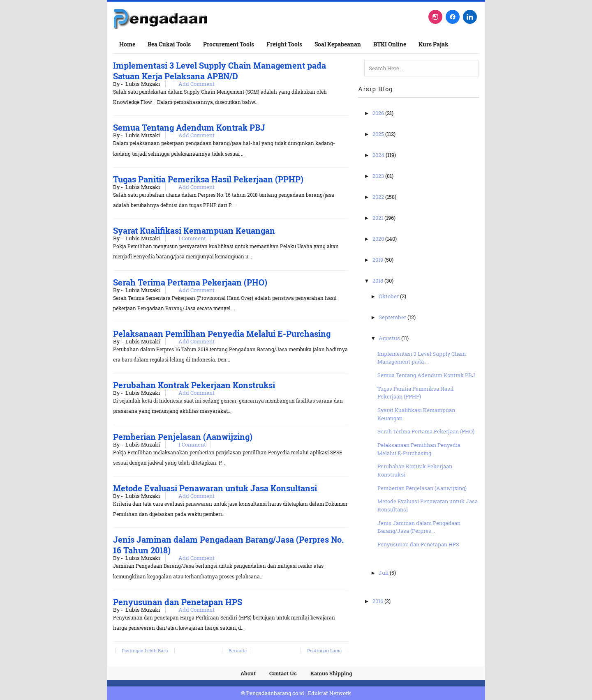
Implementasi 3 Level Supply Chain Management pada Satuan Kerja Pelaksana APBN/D (220, 71)
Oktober (389, 296)
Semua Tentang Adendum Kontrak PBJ (189, 127)
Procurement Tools (229, 44)
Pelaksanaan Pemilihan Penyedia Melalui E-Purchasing (222, 334)
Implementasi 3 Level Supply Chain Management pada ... (422, 358)
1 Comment (192, 238)
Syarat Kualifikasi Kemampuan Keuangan (194, 230)
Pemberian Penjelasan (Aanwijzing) (183, 437)
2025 (379, 134)
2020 (379, 239)
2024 (379, 155)
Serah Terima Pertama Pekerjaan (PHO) (190, 282)
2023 (379, 176)
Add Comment (197, 84)
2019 (378, 260)
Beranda (238, 650)
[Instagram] (435, 17)
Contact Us (283, 673)
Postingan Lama (324, 650)
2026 (379, 113)
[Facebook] (453, 17)
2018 (378, 281)
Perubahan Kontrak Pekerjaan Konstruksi (194, 385)
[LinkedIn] (470, 17)
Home (127, 44)
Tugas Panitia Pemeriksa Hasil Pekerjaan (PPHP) (208, 179)
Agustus (390, 338)
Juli (384, 573)
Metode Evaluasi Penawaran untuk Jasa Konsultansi (215, 488)
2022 (379, 197)
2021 (378, 218)
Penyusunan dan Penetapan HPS (178, 602)
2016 (378, 601)
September (393, 317)
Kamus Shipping (331, 673)
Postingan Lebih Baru (145, 650)
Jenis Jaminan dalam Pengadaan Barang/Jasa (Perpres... (419, 527)
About (248, 673)
